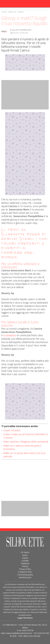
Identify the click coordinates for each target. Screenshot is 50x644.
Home (4, 12)
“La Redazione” (25, 30)
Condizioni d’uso (25, 572)
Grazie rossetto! (12, 430)
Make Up (12, 12)
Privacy (25, 566)
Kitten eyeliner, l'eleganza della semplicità (26, 442)
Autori (25, 555)
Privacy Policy (25, 569)
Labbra (21, 12)
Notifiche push (25, 577)
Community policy (25, 575)
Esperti (25, 558)
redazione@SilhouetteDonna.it (19, 633)
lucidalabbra (10, 335)
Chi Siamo (25, 552)
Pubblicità (25, 563)
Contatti (25, 561)
